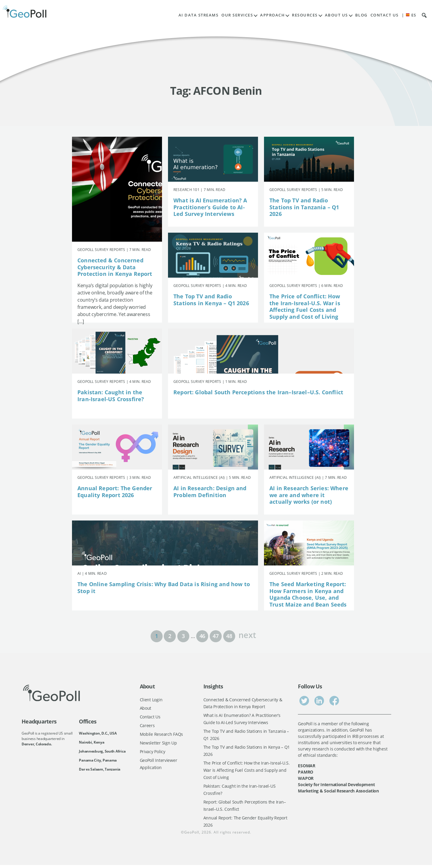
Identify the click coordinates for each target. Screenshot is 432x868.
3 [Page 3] (183, 636)
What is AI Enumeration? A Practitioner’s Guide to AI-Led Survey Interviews (210, 207)
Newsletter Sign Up (158, 744)
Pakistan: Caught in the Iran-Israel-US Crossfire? (111, 396)
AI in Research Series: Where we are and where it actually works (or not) (309, 495)
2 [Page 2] (170, 636)
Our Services (237, 15)
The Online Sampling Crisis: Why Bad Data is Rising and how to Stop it (164, 588)
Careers (147, 726)
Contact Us (385, 15)
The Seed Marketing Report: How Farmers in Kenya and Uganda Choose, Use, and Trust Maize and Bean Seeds (308, 594)
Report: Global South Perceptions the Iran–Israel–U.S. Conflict (258, 392)
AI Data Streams (199, 15)
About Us (336, 15)
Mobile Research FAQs (162, 735)
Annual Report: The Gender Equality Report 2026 (115, 492)
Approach (272, 15)
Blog (361, 15)
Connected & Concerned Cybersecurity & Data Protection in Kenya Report (115, 267)
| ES (409, 15)
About (146, 708)
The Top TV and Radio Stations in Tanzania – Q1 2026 (304, 207)
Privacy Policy (153, 753)
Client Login (151, 700)
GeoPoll (192, 835)
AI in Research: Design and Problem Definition (210, 492)
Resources (305, 15)
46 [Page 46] (202, 636)
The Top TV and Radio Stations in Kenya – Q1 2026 (211, 300)
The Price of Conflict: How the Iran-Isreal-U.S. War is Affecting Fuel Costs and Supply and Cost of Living (305, 306)
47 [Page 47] (216, 636)
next (247, 634)
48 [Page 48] (229, 636)
